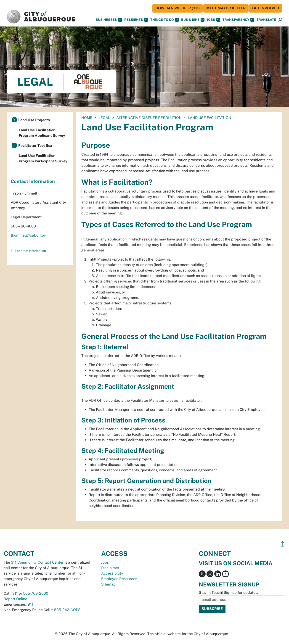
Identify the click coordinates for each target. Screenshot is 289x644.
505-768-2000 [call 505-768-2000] (36, 593)
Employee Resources (119, 579)
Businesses (109, 20)
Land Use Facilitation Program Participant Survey (43, 158)
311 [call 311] (15, 593)
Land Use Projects (34, 120)
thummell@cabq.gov (28, 235)
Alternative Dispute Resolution (149, 118)
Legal (104, 118)
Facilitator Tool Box (35, 146)
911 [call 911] (30, 604)
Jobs (213, 20)
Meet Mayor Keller (226, 8)
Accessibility (112, 573)
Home (87, 118)
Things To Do (165, 20)
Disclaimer (110, 568)
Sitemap (108, 584)
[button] (266, 20)
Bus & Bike (193, 20)
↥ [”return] (282, 544)
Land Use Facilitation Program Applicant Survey (42, 133)
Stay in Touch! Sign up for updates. (228, 593)
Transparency (238, 20)
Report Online (15, 599)
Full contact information (28, 251)
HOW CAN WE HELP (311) (178, 8)
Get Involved (266, 8)
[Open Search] (280, 20)
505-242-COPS (67, 610)
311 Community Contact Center (37, 562)
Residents (136, 20)
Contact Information (33, 181)
